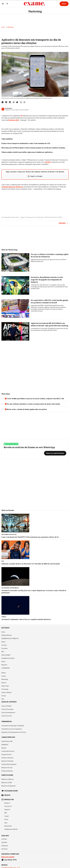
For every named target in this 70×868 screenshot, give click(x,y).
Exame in (7, 803)
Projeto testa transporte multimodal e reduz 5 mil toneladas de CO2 (26, 143)
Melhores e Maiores (7, 779)
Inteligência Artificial (8, 658)
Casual (4, 676)
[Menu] (3, 4)
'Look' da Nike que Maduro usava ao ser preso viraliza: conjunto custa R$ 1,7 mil (34, 399)
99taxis (48, 217)
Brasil (3, 642)
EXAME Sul (5, 745)
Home (3, 27)
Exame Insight (6, 655)
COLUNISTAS (6, 668)
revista (7, 795)
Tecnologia (5, 689)
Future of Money (6, 693)
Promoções (40, 217)
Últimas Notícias (7, 635)
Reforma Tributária (7, 761)
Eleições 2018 (14, 120)
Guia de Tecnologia (7, 709)
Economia (4, 648)
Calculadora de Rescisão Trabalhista (13, 726)
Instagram (5, 846)
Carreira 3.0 (8, 806)
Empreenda (8, 826)
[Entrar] (64, 4)
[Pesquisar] (7, 4)
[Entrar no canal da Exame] (55, 453)
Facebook (4, 849)
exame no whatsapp (11, 444)
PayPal (48, 162)
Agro (6, 823)
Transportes (30, 217)
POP (3, 699)
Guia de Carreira (7, 716)
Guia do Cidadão (6, 706)
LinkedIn (4, 842)
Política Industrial (7, 771)
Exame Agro (5, 686)
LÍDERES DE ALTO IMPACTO (10, 639)
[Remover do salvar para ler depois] (24, 102)
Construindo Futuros (8, 751)
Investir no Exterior (7, 758)
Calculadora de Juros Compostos (12, 729)
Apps (22, 217)
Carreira (4, 645)
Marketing (35, 11)
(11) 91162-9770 (10, 860)
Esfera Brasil (14, 588)
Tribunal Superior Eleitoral (12, 187)
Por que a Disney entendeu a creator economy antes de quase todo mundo (32, 404)
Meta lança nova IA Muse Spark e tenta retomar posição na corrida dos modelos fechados (33, 148)
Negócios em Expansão (9, 786)
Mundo (4, 673)
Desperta (7, 810)
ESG (3, 652)
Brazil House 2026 (7, 741)
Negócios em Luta (7, 768)
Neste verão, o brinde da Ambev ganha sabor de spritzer (26, 409)
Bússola (4, 748)
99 (22, 116)
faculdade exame (11, 791)
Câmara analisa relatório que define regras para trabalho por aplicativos (27, 152)
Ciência (4, 696)
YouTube (4, 839)
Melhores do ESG (7, 783)
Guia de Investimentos (8, 713)
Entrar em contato (8, 857)
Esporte (4, 683)
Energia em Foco (7, 754)
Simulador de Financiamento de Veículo (14, 732)
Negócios (4, 665)
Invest (3, 662)
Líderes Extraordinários (9, 764)
